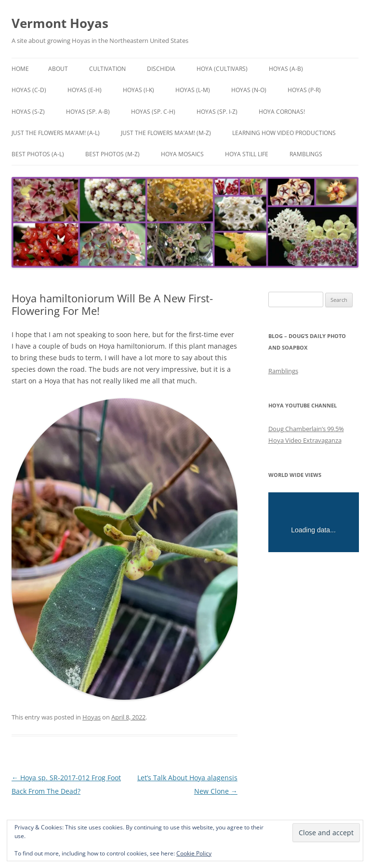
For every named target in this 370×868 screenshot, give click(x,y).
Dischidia (161, 69)
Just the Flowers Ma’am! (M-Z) (166, 133)
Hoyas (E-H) (85, 90)
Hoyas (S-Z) (28, 112)
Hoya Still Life (247, 154)
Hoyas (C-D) (29, 90)
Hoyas (92, 717)
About (58, 69)
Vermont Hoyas (60, 23)
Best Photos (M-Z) (112, 154)
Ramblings (306, 154)
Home (20, 69)
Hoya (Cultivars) (222, 69)
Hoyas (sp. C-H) (153, 112)
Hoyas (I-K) (139, 90)
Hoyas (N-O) (249, 90)
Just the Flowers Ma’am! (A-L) (56, 133)
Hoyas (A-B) (286, 69)
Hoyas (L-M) (193, 90)
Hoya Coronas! (282, 112)
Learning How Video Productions (284, 133)
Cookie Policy (194, 853)
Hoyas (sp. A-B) (88, 112)
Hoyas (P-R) (304, 90)
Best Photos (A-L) (38, 154)
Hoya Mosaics (182, 154)
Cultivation (107, 69)
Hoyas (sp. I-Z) (217, 112)
